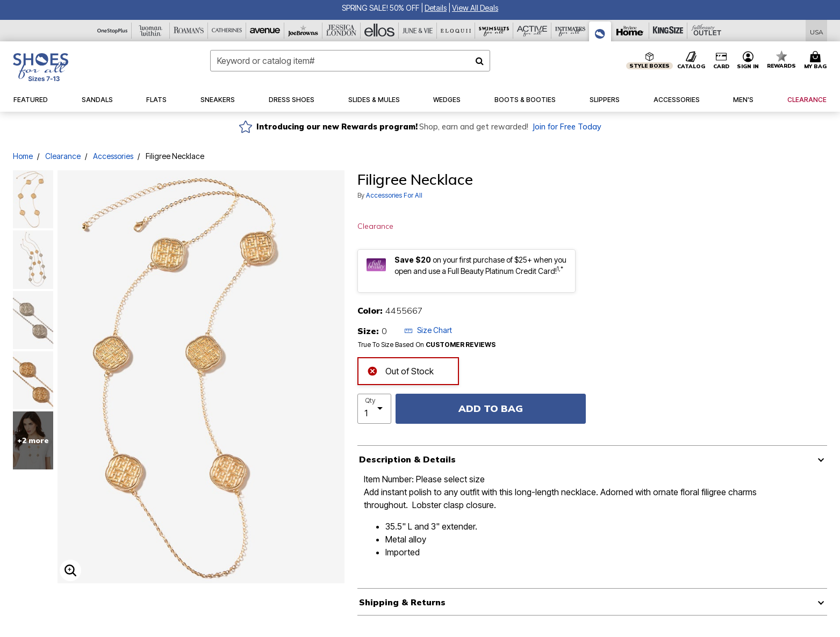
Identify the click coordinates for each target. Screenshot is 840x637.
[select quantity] (374, 409)
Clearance (63, 156)
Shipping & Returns (402, 602)
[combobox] (350, 61)
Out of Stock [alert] (400, 370)
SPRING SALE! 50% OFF (380, 8)
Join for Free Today (567, 127)
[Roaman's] (189, 31)
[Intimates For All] (570, 31)
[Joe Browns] (303, 31)
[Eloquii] (456, 31)
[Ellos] (380, 31)
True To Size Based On (427, 345)
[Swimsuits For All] (494, 31)
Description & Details (407, 459)
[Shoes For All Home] (41, 67)
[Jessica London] (342, 31)
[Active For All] (532, 31)
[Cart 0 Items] (817, 61)
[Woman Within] (151, 31)
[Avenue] (265, 31)
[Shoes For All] (600, 31)
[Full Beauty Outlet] (706, 31)
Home (23, 156)
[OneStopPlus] (113, 31)
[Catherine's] (227, 31)
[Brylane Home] (630, 31)
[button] (436, 8)
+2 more (33, 440)
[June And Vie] (418, 31)
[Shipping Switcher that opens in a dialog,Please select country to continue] (817, 31)
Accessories (113, 156)
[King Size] (668, 31)
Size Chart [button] (428, 330)
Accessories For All (394, 195)
